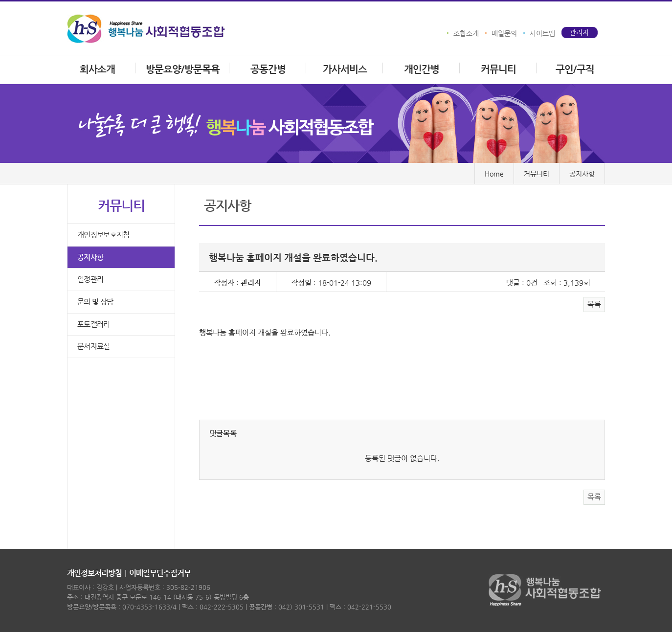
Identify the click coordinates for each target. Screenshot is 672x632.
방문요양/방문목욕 (183, 69)
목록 (594, 304)
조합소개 (466, 33)
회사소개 (97, 69)
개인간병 (422, 69)
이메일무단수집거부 (160, 573)
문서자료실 (94, 347)
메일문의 (504, 33)
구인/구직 (575, 69)
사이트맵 (542, 33)
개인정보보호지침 (103, 235)
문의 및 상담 (95, 302)
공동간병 (268, 69)
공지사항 (90, 258)
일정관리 (90, 280)
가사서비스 (345, 69)
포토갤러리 (94, 325)
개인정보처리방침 (94, 573)
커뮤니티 (498, 69)
